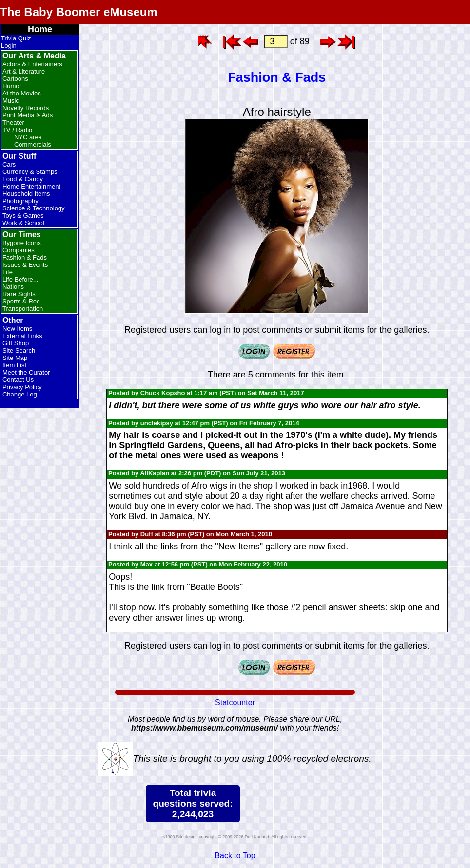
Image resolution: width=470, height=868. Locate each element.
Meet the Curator (26, 372)
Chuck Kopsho (163, 393)
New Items (17, 329)
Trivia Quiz (16, 38)
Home (40, 29)
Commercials (33, 144)
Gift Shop (16, 343)
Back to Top (235, 856)
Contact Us (18, 380)
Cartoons (15, 79)
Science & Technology (34, 208)
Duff (147, 534)
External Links (22, 336)
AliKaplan (155, 473)
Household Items (26, 194)
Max (147, 564)
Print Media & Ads (28, 115)
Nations (13, 287)
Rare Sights (19, 294)
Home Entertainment (31, 186)
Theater (13, 123)
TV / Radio (17, 130)
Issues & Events (25, 265)
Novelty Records (26, 108)
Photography (20, 201)
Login (9, 46)
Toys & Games (23, 216)
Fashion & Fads (25, 257)
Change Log (20, 394)
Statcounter (235, 703)
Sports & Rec (21, 301)
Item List (14, 365)
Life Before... (20, 279)
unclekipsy (157, 423)
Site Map (15, 358)
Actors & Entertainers (32, 64)
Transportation (23, 309)
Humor (12, 86)
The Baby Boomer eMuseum (79, 12)
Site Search (19, 350)
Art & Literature (24, 71)
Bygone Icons (22, 243)
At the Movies (22, 93)
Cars (9, 164)
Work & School (23, 223)
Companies (19, 250)
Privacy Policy (22, 387)
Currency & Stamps (30, 172)
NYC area (28, 137)
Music (11, 101)
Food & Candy (23, 179)
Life (8, 272)
